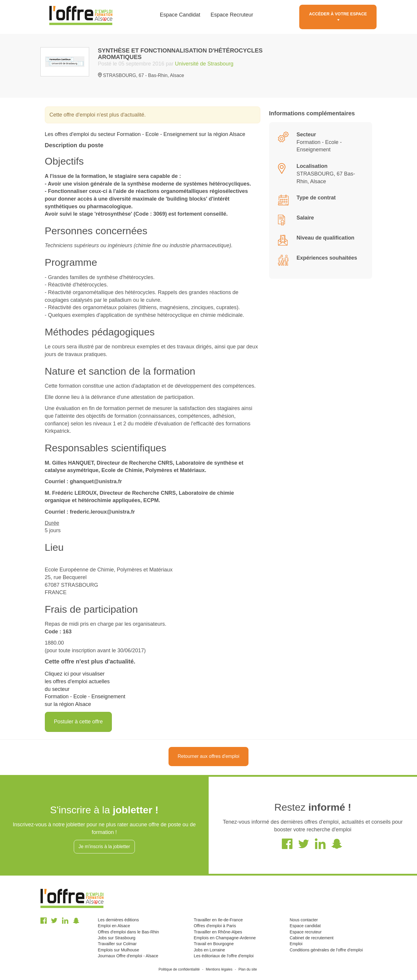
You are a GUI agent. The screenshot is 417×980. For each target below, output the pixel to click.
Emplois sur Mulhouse (119, 950)
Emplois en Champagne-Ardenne (225, 938)
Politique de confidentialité (179, 969)
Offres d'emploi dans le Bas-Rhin (129, 932)
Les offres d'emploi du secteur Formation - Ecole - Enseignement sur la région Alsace (145, 134)
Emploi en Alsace (114, 926)
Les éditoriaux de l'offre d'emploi (224, 956)
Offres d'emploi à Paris (215, 926)
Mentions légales (219, 969)
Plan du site (248, 969)
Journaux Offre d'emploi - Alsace (128, 956)
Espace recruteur (305, 932)
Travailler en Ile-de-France (218, 920)
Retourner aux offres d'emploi (208, 756)
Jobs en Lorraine (209, 950)
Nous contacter (304, 920)
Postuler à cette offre (79, 722)
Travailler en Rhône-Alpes (218, 932)
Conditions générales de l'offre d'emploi (326, 950)
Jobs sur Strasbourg (117, 938)
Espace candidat (305, 926)
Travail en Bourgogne (214, 944)
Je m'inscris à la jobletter (104, 847)
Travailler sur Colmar (117, 944)
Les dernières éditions (118, 920)
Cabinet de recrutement (311, 938)
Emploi (296, 944)
